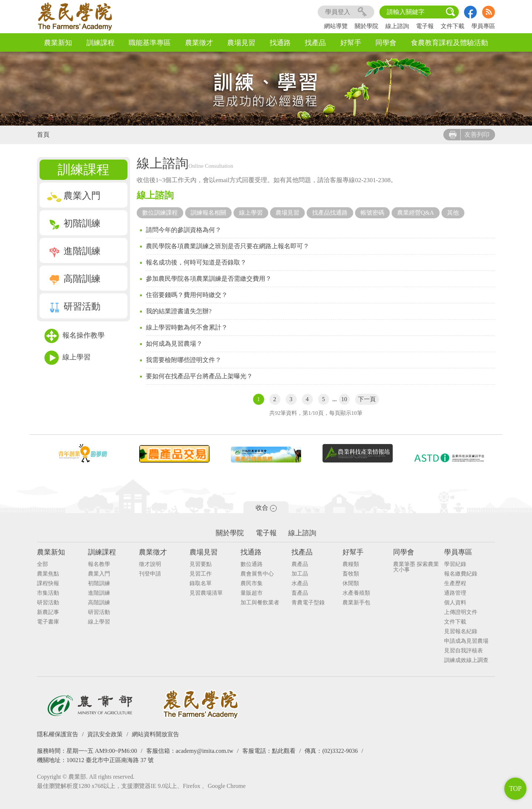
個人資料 (455, 603)
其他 (453, 213)
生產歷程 (455, 583)
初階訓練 (74, 223)
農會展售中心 (257, 574)
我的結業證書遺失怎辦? (179, 311)
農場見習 (241, 43)
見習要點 (201, 564)
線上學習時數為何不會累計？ (187, 327)
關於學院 (366, 26)
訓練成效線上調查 (466, 660)
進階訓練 (74, 251)
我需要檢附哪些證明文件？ (184, 360)
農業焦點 (48, 574)
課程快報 (48, 583)
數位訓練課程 (160, 213)
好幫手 (351, 43)
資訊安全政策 (105, 734)
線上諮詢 (397, 26)
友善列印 (469, 135)
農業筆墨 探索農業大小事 (416, 567)
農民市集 (252, 583)
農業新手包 (356, 603)
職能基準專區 (150, 43)
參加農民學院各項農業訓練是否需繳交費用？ (209, 279)
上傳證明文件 (461, 612)
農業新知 (58, 43)
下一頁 (367, 399)
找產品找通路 (330, 213)
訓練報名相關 (208, 213)
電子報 (425, 26)
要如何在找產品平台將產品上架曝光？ (199, 376)
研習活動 (74, 306)
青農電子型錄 (308, 603)
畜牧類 (351, 574)
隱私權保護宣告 (58, 734)
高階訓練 (74, 279)
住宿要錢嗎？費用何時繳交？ (187, 295)
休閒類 (351, 583)
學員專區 (483, 26)
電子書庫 (48, 622)
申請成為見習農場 (466, 641)
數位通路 (252, 564)
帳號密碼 (372, 213)
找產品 (315, 43)
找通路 (280, 43)
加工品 (300, 574)
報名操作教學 (74, 336)
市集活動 (48, 593)
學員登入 (346, 12)
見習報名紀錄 (461, 632)
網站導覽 (336, 26)
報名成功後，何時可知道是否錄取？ (196, 262)
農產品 (300, 564)
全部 (42, 564)
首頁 (43, 135)
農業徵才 (199, 43)
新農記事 (48, 612)
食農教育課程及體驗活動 (449, 43)
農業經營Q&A (416, 213)
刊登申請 (150, 574)
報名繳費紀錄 (461, 574)
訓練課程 (100, 43)
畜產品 (300, 593)
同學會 (386, 43)
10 (344, 399)
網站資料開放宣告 (156, 734)
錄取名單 (201, 583)
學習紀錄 (455, 564)
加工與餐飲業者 (260, 603)
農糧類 (351, 564)
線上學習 (67, 358)
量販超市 (252, 593)
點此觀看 (284, 751)
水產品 (300, 583)
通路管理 (455, 593)
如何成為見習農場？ (174, 344)
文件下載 (453, 26)
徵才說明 (150, 564)
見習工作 (201, 574)
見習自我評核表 (463, 651)
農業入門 (74, 196)
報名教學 (99, 564)
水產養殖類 (356, 593)
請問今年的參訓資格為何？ (184, 230)
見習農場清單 (206, 593)
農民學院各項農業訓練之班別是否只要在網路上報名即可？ (228, 246)
